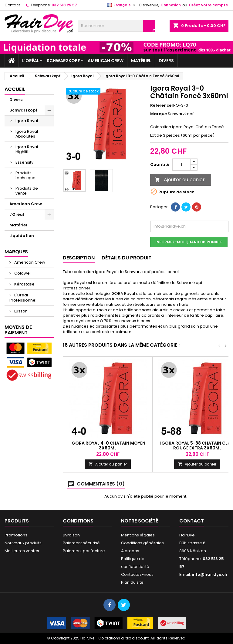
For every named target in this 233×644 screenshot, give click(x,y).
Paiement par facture (84, 551)
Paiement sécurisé (81, 543)
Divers (166, 61)
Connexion (171, 5)
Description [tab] (79, 258)
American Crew (106, 61)
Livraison (71, 535)
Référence (161, 105)
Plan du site (132, 582)
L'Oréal (31, 61)
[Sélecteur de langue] (122, 5)
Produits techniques (27, 175)
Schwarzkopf (63, 61)
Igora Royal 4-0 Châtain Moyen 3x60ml (108, 445)
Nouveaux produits (23, 543)
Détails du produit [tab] (127, 258)
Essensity (24, 162)
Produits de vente (27, 191)
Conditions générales (142, 543)
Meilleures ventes (22, 551)
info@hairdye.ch (209, 574)
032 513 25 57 (64, 5)
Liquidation (22, 236)
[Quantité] (181, 165)
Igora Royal (27, 121)
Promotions (16, 535)
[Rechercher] (116, 26)
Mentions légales (138, 535)
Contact (12, 5)
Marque (159, 114)
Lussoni (21, 311)
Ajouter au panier (180, 180)
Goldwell (22, 273)
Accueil (15, 89)
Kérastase (24, 284)
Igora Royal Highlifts (27, 149)
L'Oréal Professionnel (23, 298)
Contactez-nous (137, 574)
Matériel (141, 61)
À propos (130, 551)
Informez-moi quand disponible (189, 242)
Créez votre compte (208, 5)
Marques (16, 252)
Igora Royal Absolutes (27, 134)
